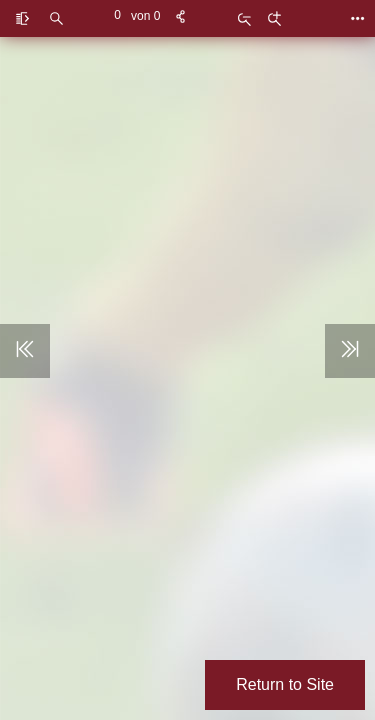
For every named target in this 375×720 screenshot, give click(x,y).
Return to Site (285, 684)
